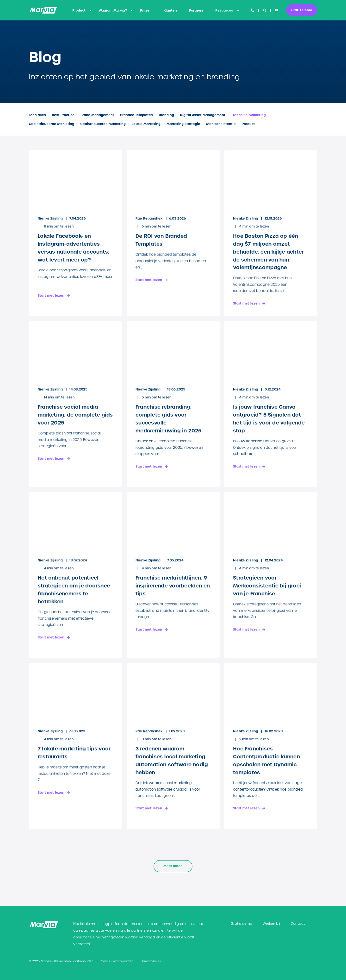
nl (276, 10)
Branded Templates (136, 115)
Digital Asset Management (203, 115)
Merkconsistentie (221, 124)
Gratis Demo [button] (302, 10)
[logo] (44, 925)
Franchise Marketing (249, 115)
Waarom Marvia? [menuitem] (113, 10)
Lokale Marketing (146, 124)
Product (248, 124)
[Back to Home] (43, 10)
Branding (166, 115)
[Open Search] (265, 10)
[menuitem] (90, 10)
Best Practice (63, 115)
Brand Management (97, 115)
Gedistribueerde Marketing (52, 124)
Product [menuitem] (79, 10)
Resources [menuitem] (224, 10)
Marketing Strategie (183, 124)
